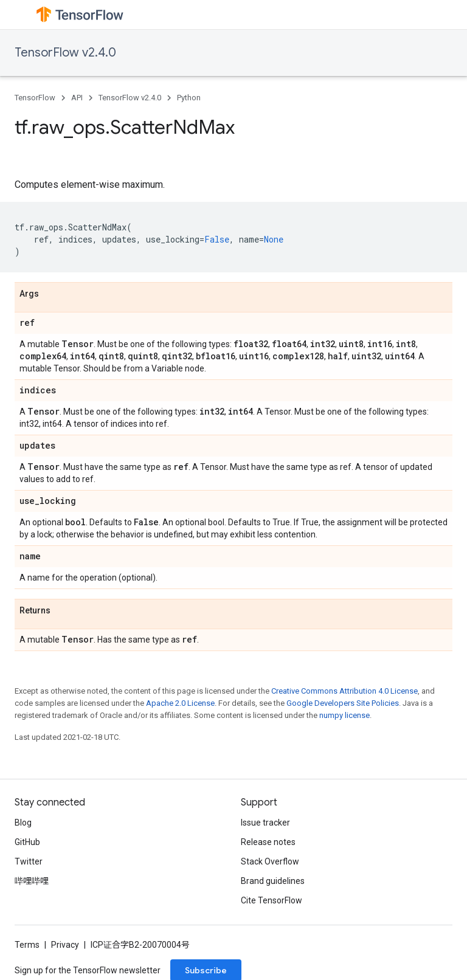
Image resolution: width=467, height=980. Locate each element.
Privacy (65, 945)
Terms (27, 945)
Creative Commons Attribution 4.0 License (344, 691)
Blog (23, 823)
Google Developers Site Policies (343, 703)
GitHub (27, 842)
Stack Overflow (270, 861)
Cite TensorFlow (272, 900)
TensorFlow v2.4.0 (65, 53)
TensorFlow (35, 98)
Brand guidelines (273, 881)
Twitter (29, 861)
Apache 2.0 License (180, 703)
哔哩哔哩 (32, 881)
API (77, 98)
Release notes (268, 842)
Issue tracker (265, 823)
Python (189, 98)
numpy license (344, 715)
